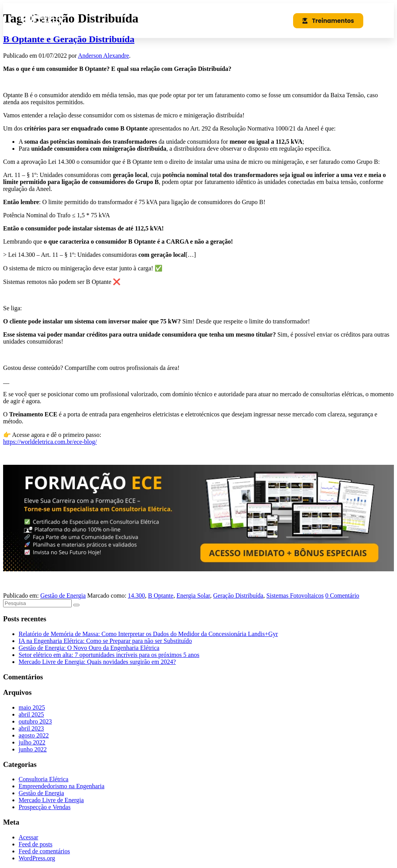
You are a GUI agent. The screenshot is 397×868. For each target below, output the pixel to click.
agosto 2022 (34, 735)
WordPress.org (37, 858)
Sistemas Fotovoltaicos (295, 596)
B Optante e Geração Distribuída (69, 39)
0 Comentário (342, 596)
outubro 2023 (35, 721)
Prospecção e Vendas (45, 807)
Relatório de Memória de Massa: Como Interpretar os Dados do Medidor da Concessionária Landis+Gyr (148, 634)
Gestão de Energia (63, 596)
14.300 (136, 596)
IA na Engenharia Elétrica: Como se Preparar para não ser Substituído (105, 641)
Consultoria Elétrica (43, 779)
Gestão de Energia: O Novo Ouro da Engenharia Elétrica (89, 648)
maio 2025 (32, 707)
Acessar (28, 837)
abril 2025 (31, 714)
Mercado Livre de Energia (51, 800)
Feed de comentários (44, 851)
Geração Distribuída (238, 596)
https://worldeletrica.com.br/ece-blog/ (50, 442)
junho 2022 (33, 749)
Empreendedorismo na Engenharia (61, 786)
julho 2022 (32, 742)
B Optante (161, 596)
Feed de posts (35, 844)
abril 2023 (31, 728)
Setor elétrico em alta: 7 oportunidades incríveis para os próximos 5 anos (109, 655)
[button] (270, 21)
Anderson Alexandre (104, 56)
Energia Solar (193, 596)
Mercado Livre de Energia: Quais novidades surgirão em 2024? (97, 662)
